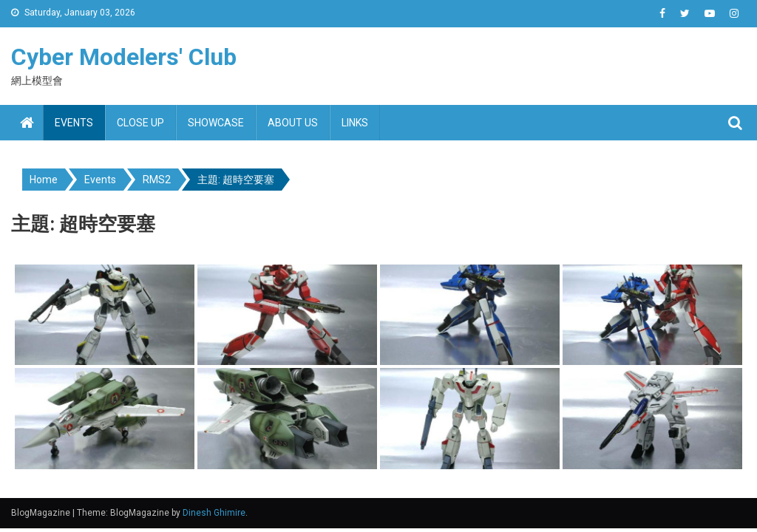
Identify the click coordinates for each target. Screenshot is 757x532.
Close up (140, 123)
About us (293, 123)
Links (355, 123)
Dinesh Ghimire (214, 513)
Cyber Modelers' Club (124, 57)
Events (74, 123)
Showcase (216, 123)
